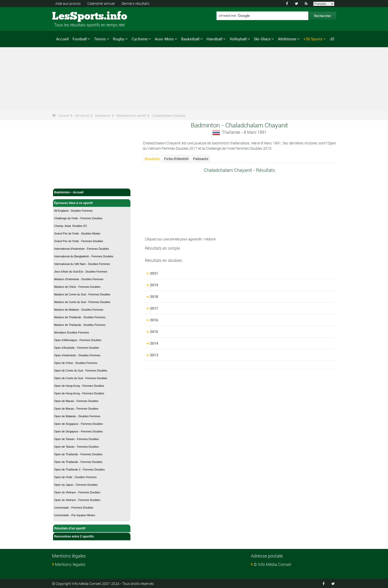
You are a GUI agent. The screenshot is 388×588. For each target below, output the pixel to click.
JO (332, 39)
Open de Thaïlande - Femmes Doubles (78, 454)
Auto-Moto (164, 39)
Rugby (119, 39)
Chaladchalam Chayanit (169, 115)
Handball (214, 39)
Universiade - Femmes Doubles (74, 508)
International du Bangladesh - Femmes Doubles (84, 256)
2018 (154, 297)
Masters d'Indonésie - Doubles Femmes (79, 279)
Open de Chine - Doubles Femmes (76, 363)
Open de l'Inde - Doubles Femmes (75, 477)
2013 (154, 355)
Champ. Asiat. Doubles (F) (71, 226)
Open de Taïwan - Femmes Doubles (77, 439)
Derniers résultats (135, 3)
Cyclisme (140, 39)
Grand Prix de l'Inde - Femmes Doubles (79, 241)
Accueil (62, 39)
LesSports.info (71, 16)
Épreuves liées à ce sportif (92, 203)
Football (80, 39)
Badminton (103, 115)
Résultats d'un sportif (131, 115)
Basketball (190, 39)
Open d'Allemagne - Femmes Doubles (78, 340)
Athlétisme (287, 39)
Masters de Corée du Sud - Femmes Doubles (82, 294)
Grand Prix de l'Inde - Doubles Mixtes (77, 233)
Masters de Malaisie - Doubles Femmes (79, 310)
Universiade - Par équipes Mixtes (75, 515)
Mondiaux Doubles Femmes (72, 332)
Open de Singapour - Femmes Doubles (79, 424)
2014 (154, 343)
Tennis (100, 39)
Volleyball (238, 39)
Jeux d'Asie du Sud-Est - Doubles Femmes (81, 272)
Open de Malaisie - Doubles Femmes (77, 416)
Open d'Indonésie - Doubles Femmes (77, 355)
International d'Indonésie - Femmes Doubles (82, 249)
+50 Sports (313, 39)
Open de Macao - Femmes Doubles (76, 401)
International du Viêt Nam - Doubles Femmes (82, 264)
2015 (154, 332)
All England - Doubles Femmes (74, 211)
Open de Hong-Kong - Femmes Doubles (79, 386)
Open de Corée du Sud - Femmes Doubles (81, 371)
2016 (154, 320)
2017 (154, 308)
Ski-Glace (262, 39)
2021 (154, 273)
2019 (154, 285)
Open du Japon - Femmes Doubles (76, 485)
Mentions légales (70, 564)
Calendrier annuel (101, 3)
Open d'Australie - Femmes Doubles (77, 348)
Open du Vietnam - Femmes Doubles (77, 492)
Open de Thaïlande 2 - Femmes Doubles (80, 469)
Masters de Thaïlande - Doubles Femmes (80, 317)
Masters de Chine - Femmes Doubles (77, 287)
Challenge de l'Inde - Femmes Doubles (78, 218)
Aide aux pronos (68, 3)
